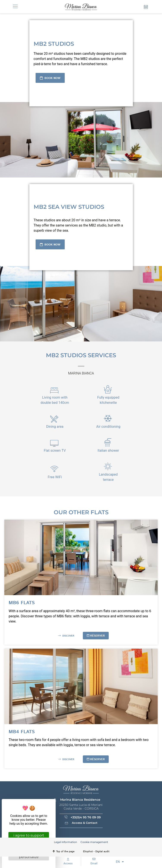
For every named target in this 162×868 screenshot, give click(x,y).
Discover (68, 636)
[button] (15, 7)
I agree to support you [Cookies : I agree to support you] (29, 837)
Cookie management (94, 842)
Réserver (98, 636)
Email (94, 863)
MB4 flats (22, 732)
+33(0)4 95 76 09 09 (86, 817)
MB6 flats (22, 603)
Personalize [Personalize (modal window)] (29, 857)
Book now (52, 78)
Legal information (65, 842)
